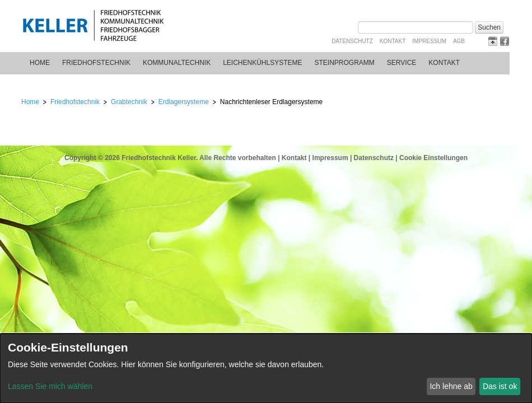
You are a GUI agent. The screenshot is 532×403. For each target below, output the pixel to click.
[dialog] (266, 368)
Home (40, 63)
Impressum (429, 41)
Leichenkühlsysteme (262, 63)
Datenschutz (352, 41)
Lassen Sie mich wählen (50, 386)
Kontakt (393, 41)
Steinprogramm (345, 63)
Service (402, 63)
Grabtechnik (129, 102)
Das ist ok (500, 386)
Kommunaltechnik (177, 63)
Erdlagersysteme (184, 102)
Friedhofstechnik (96, 63)
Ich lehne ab (451, 386)
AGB (459, 41)
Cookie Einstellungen (433, 158)
